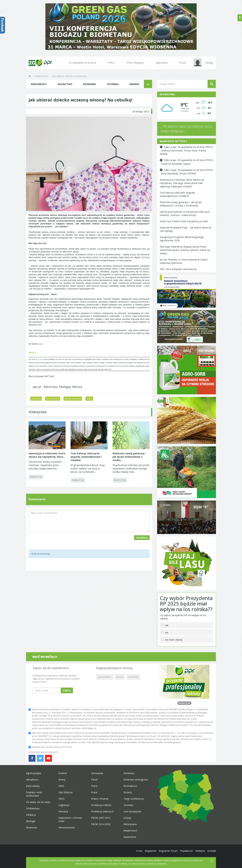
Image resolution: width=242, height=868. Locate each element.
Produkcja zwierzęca (102, 811)
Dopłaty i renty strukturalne (34, 794)
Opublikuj (142, 538)
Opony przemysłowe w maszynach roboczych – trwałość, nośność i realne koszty (186, 213)
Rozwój (128, 792)
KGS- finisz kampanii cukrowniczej (178, 269)
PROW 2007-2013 (101, 818)
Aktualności (32, 780)
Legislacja (64, 805)
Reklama (200, 851)
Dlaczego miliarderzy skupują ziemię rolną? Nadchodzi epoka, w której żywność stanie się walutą (185, 250)
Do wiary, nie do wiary (38, 802)
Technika (113, 84)
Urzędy (127, 818)
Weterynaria (130, 824)
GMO (61, 786)
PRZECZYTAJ (36, 477)
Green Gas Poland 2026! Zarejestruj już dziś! (184, 221)
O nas (139, 851)
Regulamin (151, 851)
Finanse (134, 84)
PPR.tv (109, 63)
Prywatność (187, 851)
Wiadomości (42, 76)
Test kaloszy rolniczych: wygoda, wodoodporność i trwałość (178, 194)
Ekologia (31, 821)
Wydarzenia (130, 837)
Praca (94, 786)
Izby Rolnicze (66, 792)
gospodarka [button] (105, 677)
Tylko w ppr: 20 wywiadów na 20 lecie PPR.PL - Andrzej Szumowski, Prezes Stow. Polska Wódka (187, 150)
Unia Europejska (132, 811)
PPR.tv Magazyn (133, 63)
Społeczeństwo (73, 399)
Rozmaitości (53, 399)
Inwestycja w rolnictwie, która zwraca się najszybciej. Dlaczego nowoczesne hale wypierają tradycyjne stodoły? (182, 183)
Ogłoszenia (159, 63)
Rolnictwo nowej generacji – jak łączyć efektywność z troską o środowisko (181, 204)
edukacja (36, 399)
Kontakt (212, 851)
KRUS (62, 799)
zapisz (67, 690)
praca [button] (120, 677)
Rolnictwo (65, 84)
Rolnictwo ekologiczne (136, 780)
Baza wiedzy (33, 786)
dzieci (89, 399)
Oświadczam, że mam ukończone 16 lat (50, 747)
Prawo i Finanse (100, 799)
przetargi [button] (133, 677)
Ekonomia (89, 84)
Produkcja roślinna (101, 805)
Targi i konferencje (134, 799)
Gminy (62, 780)
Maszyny (63, 811)
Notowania (97, 773)
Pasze (94, 780)
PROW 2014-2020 (101, 824)
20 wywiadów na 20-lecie (80, 63)
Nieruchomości (67, 828)
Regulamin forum (168, 851)
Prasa (94, 792)
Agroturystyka (34, 773)
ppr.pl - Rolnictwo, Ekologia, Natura (57, 387)
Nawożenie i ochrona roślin (70, 819)
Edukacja (31, 815)
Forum (180, 63)
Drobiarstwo (33, 808)
